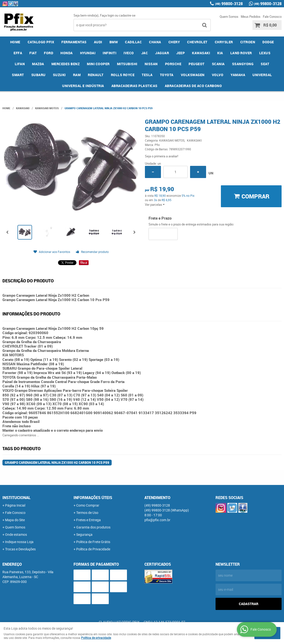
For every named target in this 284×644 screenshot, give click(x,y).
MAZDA (38, 64)
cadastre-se (127, 15)
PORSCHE (173, 64)
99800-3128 (229, 4)
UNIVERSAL (262, 75)
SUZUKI (59, 75)
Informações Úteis (93, 498)
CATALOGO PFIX (41, 42)
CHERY (174, 42)
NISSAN (151, 64)
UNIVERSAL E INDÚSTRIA (83, 86)
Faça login (107, 15)
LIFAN (20, 64)
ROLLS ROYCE (123, 75)
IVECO (129, 53)
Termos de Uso (87, 513)
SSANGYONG (243, 64)
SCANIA (218, 64)
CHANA (155, 42)
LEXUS (265, 53)
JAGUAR (162, 53)
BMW (114, 42)
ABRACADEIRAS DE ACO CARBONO (193, 86)
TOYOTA (167, 75)
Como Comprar (88, 505)
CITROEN (248, 42)
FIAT (33, 53)
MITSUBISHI (127, 64)
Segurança (84, 534)
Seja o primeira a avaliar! (162, 156)
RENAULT (96, 75)
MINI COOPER (98, 64)
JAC (145, 53)
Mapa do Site (15, 520)
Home (15, 42)
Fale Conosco (272, 17)
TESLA (147, 75)
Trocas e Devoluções (20, 549)
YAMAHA (238, 75)
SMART (18, 75)
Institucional (17, 498)
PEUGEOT (197, 64)
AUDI (98, 42)
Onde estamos (16, 534)
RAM (77, 75)
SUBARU (38, 75)
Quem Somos (229, 17)
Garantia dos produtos (93, 527)
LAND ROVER (241, 53)
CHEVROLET (197, 42)
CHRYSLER (224, 42)
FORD (49, 53)
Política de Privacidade (93, 549)
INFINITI (109, 53)
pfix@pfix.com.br (157, 520)
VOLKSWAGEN (193, 75)
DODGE (268, 42)
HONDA (67, 53)
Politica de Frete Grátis (93, 542)
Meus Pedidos (251, 17)
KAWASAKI (201, 53)
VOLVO (218, 75)
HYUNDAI (88, 53)
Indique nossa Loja (19, 542)
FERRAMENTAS (74, 42)
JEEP (180, 53)
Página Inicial (15, 505)
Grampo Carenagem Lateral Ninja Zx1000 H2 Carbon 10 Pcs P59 (57, 463)
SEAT (265, 64)
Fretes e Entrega (88, 520)
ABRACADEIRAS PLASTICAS (134, 86)
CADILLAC (133, 42)
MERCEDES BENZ (66, 64)
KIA (220, 53)
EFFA (18, 53)
